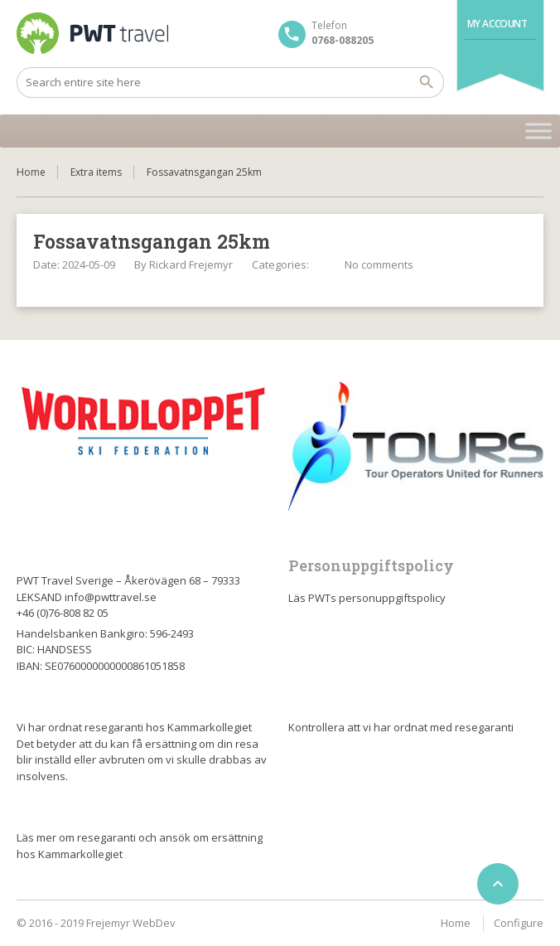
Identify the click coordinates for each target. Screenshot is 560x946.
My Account (497, 24)
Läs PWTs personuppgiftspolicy (367, 598)
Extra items (96, 172)
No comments (379, 264)
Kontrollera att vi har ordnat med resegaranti (401, 727)
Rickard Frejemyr (191, 264)
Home (31, 172)
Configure (519, 923)
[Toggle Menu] (538, 131)
